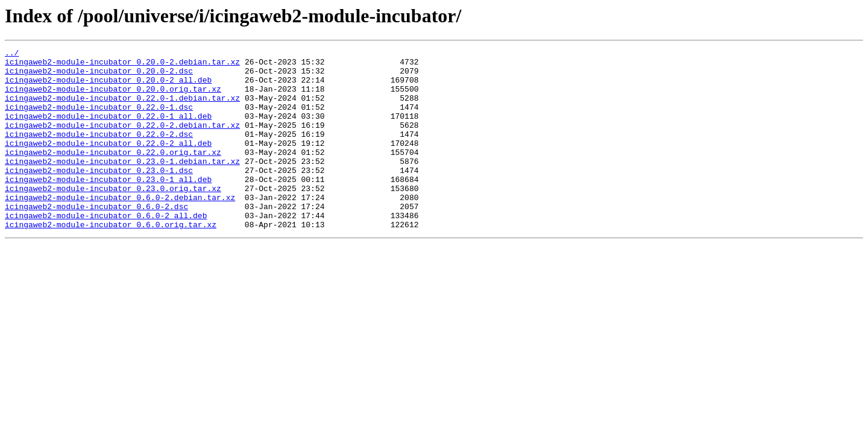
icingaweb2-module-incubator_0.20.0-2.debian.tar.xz (122, 65)
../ (12, 54)
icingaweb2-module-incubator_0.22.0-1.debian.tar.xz (122, 108)
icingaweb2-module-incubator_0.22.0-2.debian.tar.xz (122, 141)
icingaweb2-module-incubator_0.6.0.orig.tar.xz (111, 260)
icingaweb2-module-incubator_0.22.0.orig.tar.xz (113, 174)
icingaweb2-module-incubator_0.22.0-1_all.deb (108, 130)
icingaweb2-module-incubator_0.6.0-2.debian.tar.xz (120, 228)
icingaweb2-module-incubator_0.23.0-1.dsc (99, 195)
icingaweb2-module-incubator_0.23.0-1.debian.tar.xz (122, 184)
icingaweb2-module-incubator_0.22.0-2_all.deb (108, 163)
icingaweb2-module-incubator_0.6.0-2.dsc (96, 239)
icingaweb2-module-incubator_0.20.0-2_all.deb (108, 87)
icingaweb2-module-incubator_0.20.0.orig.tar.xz (113, 98)
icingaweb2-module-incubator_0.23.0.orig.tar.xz (113, 217)
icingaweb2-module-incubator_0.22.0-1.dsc (99, 119)
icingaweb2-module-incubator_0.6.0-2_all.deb (106, 250)
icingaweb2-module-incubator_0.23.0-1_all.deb (108, 206)
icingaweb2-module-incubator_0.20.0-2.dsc (99, 76)
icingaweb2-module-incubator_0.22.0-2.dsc (99, 152)
